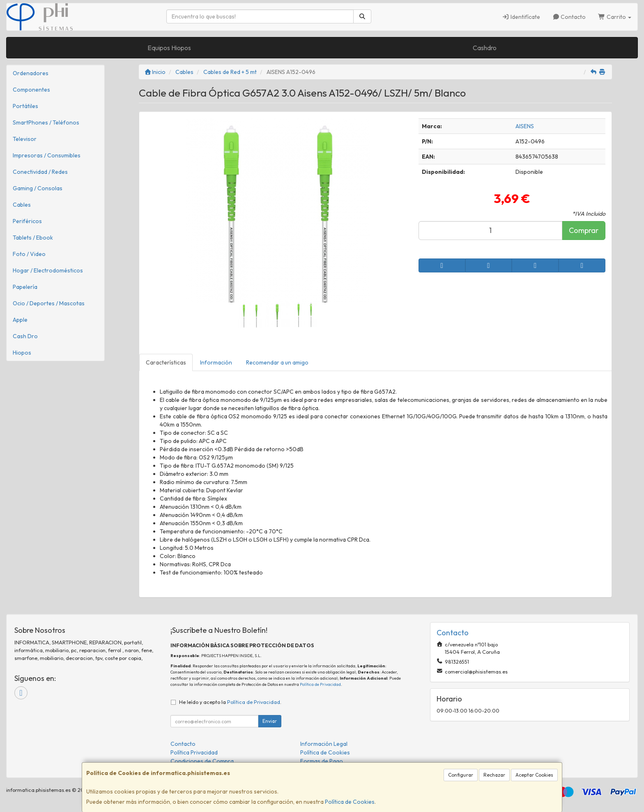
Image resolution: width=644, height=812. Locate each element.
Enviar (270, 721)
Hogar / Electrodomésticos (48, 270)
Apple (20, 320)
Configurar (461, 775)
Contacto (569, 17)
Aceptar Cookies (534, 775)
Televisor (25, 139)
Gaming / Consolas (38, 188)
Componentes (31, 90)
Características (166, 362)
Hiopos (22, 353)
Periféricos (27, 221)
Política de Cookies (350, 802)
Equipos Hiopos (169, 48)
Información (216, 362)
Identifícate (521, 17)
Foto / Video (29, 254)
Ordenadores (31, 73)
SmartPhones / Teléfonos (46, 122)
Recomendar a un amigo (277, 362)
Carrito (615, 17)
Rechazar (494, 775)
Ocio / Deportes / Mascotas (49, 303)
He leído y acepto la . (230, 702)
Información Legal (324, 744)
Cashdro (485, 48)
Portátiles (25, 106)
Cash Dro (25, 336)
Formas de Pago (322, 761)
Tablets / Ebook (33, 238)
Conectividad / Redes (40, 172)
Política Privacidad (194, 752)
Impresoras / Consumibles (47, 155)
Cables (22, 205)
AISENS (525, 126)
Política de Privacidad (320, 684)
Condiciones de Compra (202, 761)
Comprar (584, 230)
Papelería (25, 287)
